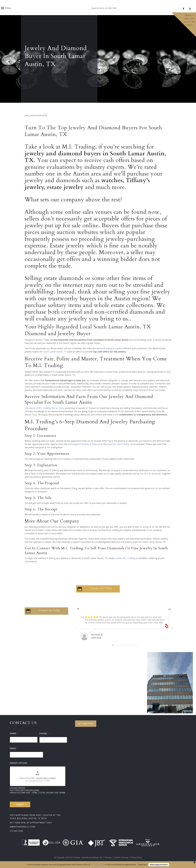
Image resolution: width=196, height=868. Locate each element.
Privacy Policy (136, 857)
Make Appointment (159, 865)
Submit (20, 804)
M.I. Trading (79, 147)
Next (172, 628)
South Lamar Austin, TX (55, 352)
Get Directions (86, 724)
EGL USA (51, 843)
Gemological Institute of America (84, 444)
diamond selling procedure (110, 348)
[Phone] (53, 740)
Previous (75, 628)
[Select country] (42, 740)
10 (137, 645)
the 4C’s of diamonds (151, 474)
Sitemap (108, 857)
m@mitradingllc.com (22, 827)
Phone (44, 734)
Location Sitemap (121, 857)
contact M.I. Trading (125, 558)
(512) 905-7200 (98, 865)
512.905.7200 (16, 831)
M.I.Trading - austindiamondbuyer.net (86, 857)
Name (14, 733)
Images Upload (18, 763)
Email (14, 748)
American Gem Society (118, 444)
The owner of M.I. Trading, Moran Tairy (44, 408)
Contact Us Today (101, 588)
